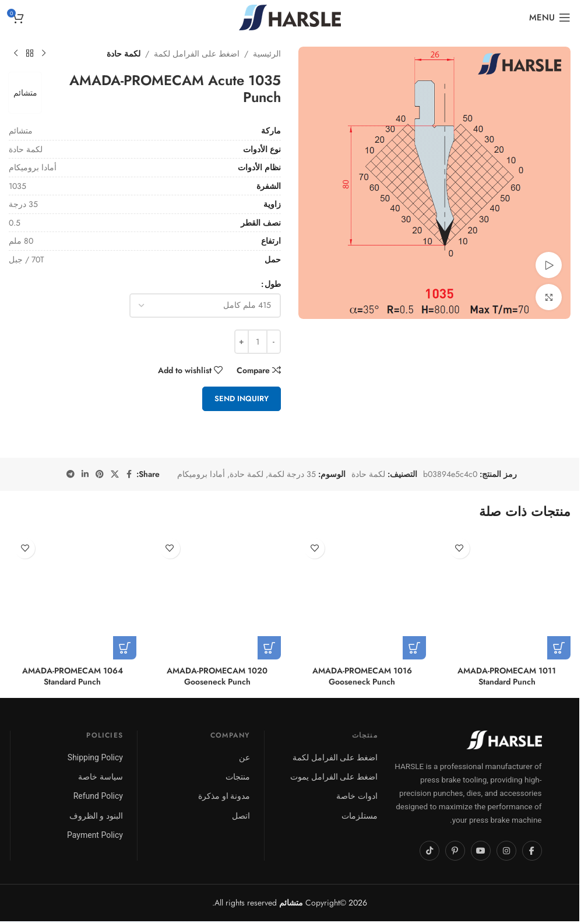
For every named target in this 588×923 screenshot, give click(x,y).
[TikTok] (429, 851)
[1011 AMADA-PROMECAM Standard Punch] (507, 596)
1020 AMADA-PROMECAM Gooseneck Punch (217, 676)
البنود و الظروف (96, 816)
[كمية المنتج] (258, 342)
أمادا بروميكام (201, 474)
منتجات (238, 777)
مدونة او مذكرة (224, 796)
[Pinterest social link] (100, 474)
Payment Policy (95, 835)
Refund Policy (98, 796)
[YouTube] (481, 851)
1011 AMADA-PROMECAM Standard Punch (507, 676)
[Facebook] (532, 851)
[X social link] (115, 474)
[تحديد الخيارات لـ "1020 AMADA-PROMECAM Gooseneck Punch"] (269, 648)
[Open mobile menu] (550, 17)
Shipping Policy (95, 757)
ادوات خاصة (357, 796)
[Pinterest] (455, 851)
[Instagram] (506, 851)
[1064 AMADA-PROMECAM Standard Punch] (73, 596)
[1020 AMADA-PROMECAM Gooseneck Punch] (218, 596)
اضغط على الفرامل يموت (334, 777)
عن (244, 757)
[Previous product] (44, 54)
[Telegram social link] (71, 474)
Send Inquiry (242, 399)
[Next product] (16, 54)
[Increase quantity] (242, 342)
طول (273, 284)
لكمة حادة (124, 54)
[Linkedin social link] (85, 474)
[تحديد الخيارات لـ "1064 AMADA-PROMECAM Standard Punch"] (125, 648)
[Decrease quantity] (274, 342)
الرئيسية (267, 54)
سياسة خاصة (100, 777)
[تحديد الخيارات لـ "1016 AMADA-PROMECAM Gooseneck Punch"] (414, 648)
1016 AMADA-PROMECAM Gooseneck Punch (362, 676)
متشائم (27, 93)
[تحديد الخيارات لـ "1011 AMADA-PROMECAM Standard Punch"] (559, 648)
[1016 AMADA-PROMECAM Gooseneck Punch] (362, 596)
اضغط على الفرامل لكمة (197, 54)
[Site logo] (290, 16)
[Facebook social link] (129, 474)
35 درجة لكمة (292, 474)
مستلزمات (360, 816)
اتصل (241, 816)
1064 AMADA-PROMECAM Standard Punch (73, 676)
